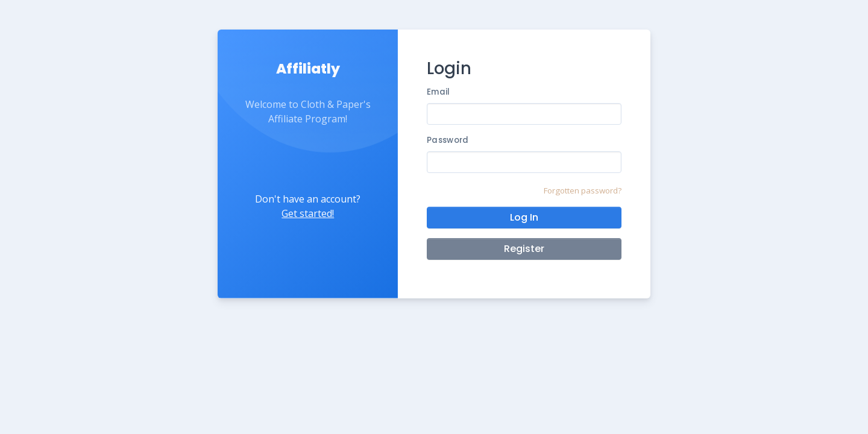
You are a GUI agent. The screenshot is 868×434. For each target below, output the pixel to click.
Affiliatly (308, 69)
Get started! (308, 213)
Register (524, 249)
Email (438, 92)
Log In (524, 217)
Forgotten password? (583, 190)
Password (448, 140)
